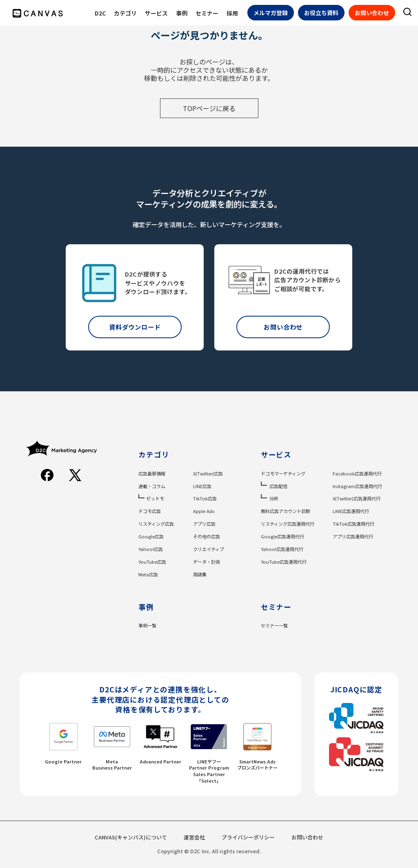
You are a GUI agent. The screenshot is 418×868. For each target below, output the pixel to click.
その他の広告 (207, 536)
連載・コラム (152, 486)
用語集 (200, 574)
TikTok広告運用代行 (354, 524)
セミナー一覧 (274, 625)
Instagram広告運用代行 (357, 486)
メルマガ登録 (271, 13)
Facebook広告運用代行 (357, 473)
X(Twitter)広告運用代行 (357, 498)
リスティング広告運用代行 (288, 524)
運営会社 (194, 837)
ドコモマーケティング (283, 473)
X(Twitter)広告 (208, 473)
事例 (182, 13)
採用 (232, 13)
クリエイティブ (209, 549)
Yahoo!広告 (151, 549)
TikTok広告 (205, 498)
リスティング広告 (156, 524)
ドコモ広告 (150, 511)
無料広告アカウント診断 (286, 511)
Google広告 (151, 536)
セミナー (207, 13)
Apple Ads (204, 511)
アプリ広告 (204, 524)
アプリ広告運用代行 (353, 536)
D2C (100, 13)
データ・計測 (207, 562)
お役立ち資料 (321, 13)
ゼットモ (155, 498)
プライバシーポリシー (248, 837)
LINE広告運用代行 (351, 511)
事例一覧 (147, 625)
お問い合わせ (372, 13)
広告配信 (278, 486)
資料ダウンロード (135, 327)
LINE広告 (202, 486)
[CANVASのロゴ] (38, 13)
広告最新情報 (152, 473)
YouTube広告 (152, 562)
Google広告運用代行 (282, 536)
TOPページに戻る (209, 108)
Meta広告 (148, 574)
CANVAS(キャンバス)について (131, 837)
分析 (274, 498)
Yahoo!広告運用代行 (282, 549)
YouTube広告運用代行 (284, 562)
